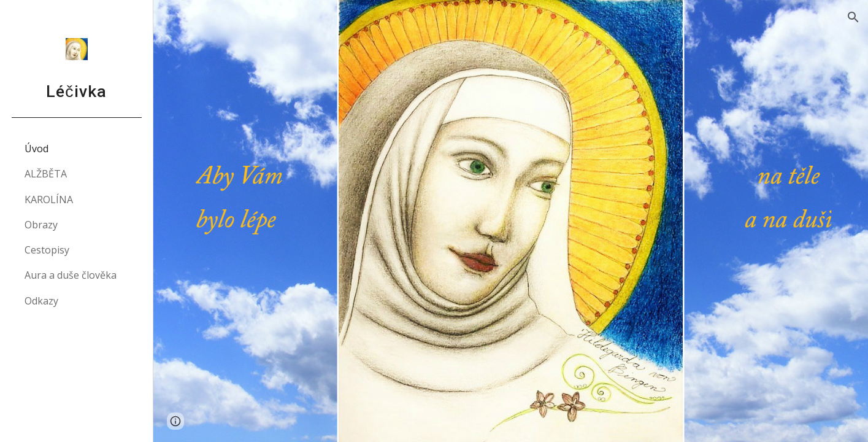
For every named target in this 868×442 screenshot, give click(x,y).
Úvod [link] (36, 149)
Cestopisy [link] (47, 250)
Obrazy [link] (41, 225)
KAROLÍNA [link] (49, 200)
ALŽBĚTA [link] (46, 174)
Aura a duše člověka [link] (71, 275)
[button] (853, 17)
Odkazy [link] (41, 301)
